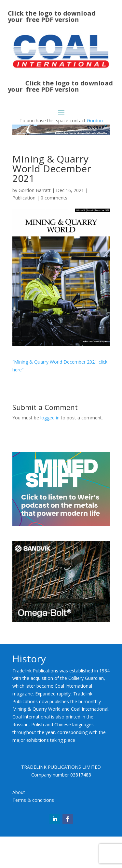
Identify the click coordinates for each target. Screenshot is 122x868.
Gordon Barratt (35, 190)
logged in (50, 418)
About (19, 792)
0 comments (54, 198)
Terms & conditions (33, 800)
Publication (24, 198)
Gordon (95, 121)
